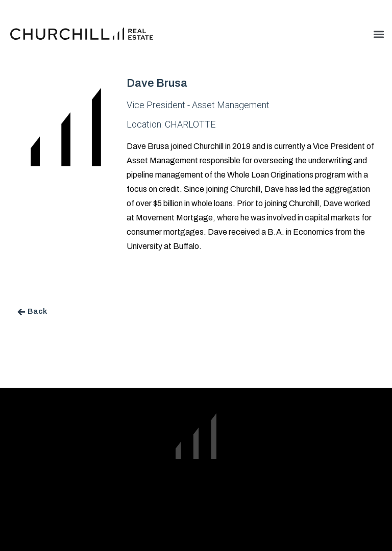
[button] (378, 34)
